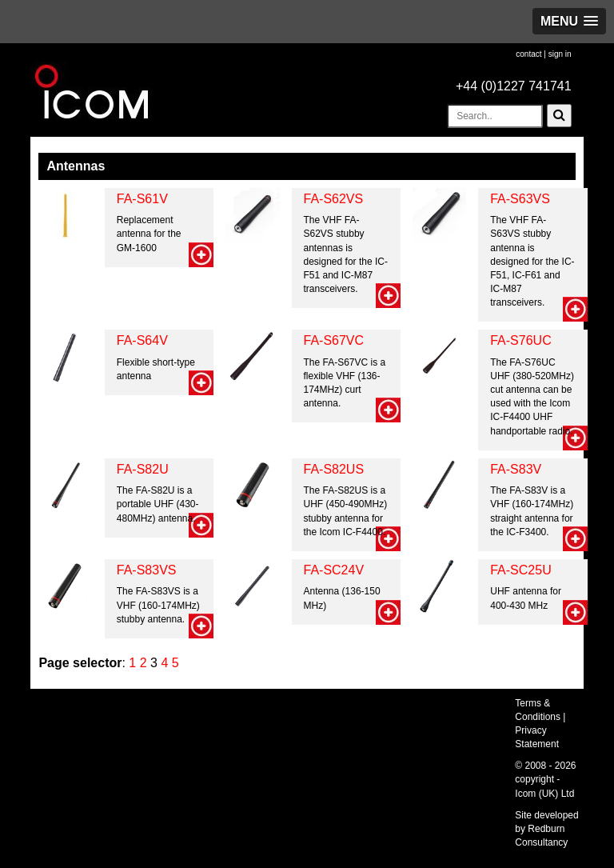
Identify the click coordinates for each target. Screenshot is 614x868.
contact (528, 54)
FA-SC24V (334, 570)
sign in (560, 54)
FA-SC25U (520, 570)
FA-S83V (516, 469)
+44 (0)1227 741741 (514, 86)
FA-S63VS (520, 199)
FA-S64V (142, 340)
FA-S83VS (147, 570)
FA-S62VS (334, 199)
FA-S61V (142, 199)
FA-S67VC (334, 340)
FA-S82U (143, 469)
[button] (569, 21)
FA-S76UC (520, 340)
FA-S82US (334, 469)
